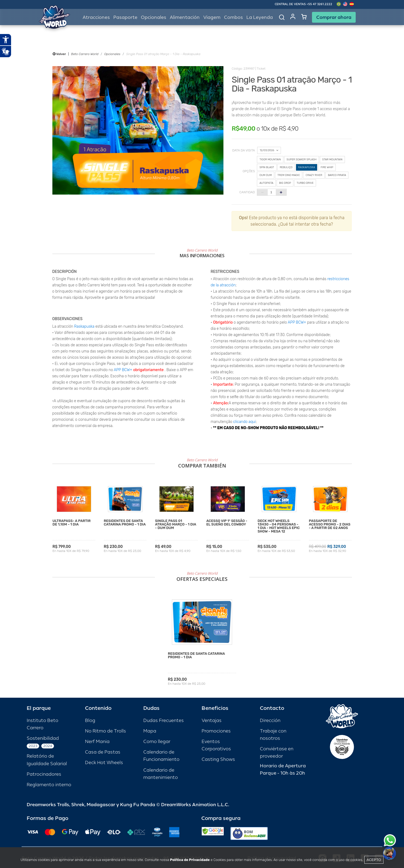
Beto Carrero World (85, 54)
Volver (59, 54)
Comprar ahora (334, 17)
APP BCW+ (123, 370)
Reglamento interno (49, 785)
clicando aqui (245, 422)
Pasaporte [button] (125, 17)
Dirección (270, 720)
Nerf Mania (97, 742)
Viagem (212, 17)
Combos (233, 17)
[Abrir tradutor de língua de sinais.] (6, 52)
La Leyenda (260, 17)
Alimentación (185, 17)
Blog (90, 720)
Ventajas (212, 720)
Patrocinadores (44, 774)
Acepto (374, 860)
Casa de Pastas (103, 752)
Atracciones (96, 17)
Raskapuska (84, 326)
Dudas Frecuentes (164, 720)
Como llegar (157, 742)
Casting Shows (218, 759)
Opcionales (112, 54)
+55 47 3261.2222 (319, 4)
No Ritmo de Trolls (106, 731)
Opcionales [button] (154, 17)
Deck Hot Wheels (104, 763)
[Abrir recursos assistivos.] (6, 40)
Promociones (216, 731)
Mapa (150, 731)
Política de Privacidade (190, 860)
